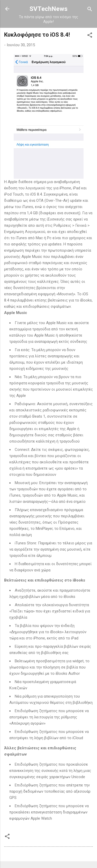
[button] (90, 35)
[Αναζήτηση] (90, 9)
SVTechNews (48, 9)
